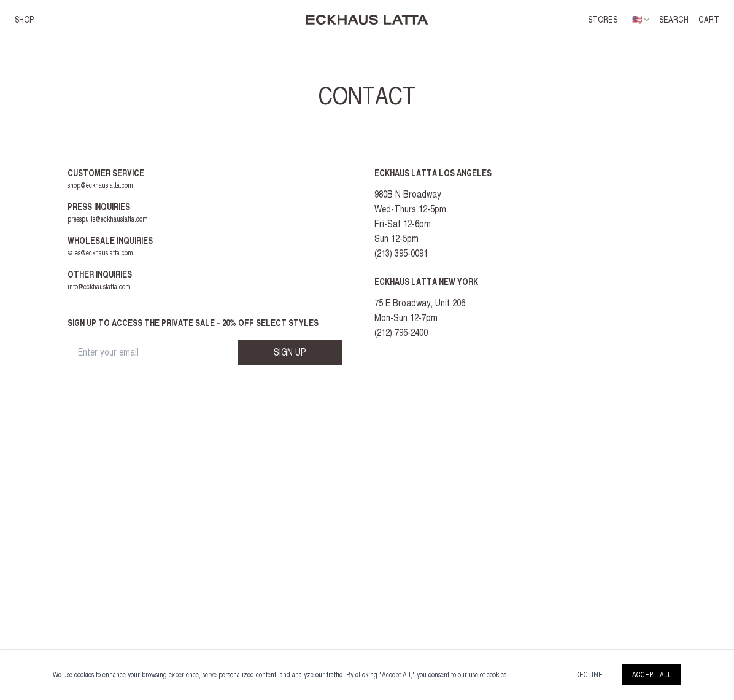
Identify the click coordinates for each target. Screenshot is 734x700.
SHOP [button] (24, 20)
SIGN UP (290, 352)
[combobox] (642, 20)
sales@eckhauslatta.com (100, 253)
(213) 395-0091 (401, 253)
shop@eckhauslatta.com (100, 185)
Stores (603, 20)
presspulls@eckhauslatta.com (108, 219)
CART (709, 20)
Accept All (652, 675)
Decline (589, 675)
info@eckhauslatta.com (99, 287)
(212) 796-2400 (401, 332)
